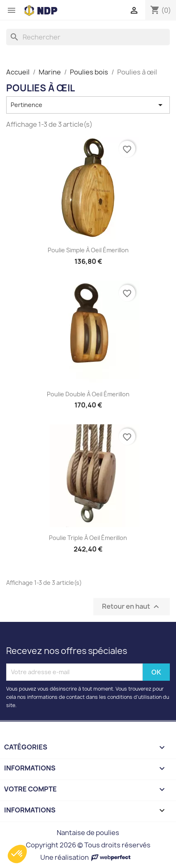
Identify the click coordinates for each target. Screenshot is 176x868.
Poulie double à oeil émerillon (88, 394)
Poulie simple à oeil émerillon (88, 250)
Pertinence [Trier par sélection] (88, 105)
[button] (17, 854)
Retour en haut (132, 606)
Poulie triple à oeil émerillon (88, 538)
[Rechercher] (88, 37)
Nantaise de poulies (88, 833)
